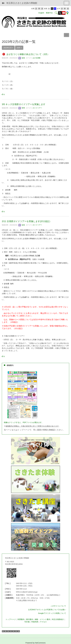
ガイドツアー (37, 108)
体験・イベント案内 (42, 619)
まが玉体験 (36, 58)
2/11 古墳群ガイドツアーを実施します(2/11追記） (27, 221)
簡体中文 (49, 13)
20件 (19, 48)
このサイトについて (58, 606)
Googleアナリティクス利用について (52, 613)
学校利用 (35, 622)
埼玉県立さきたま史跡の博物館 (22, 3)
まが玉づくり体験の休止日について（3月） (28, 54)
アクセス (43, 622)
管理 (22, 58)
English (41, 13)
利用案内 (21, 619)
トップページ (11, 619)
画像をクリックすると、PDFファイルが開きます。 (24, 422)
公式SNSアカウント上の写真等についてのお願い (47, 610)
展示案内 (30, 619)
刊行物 (27, 622)
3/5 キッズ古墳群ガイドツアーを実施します (24, 104)
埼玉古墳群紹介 (58, 619)
